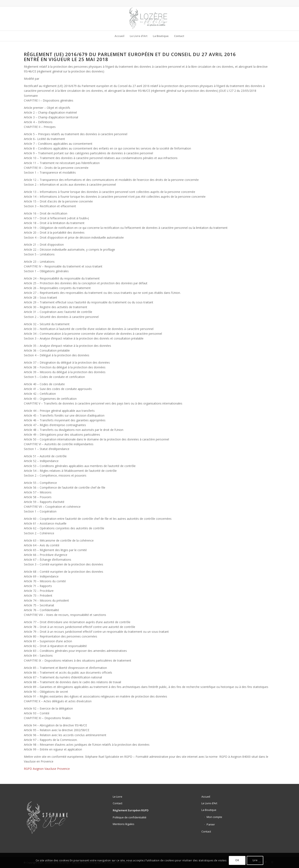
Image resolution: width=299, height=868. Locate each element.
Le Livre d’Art (209, 803)
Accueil (206, 797)
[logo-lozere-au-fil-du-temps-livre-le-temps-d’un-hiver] (150, 18)
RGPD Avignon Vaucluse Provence (47, 769)
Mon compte (214, 817)
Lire (255, 860)
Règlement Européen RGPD (131, 810)
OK (237, 860)
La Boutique (209, 810)
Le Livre (118, 797)
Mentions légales (124, 824)
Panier (211, 824)
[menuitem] (119, 36)
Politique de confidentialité (130, 817)
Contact (118, 803)
